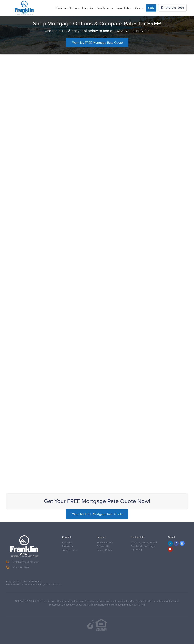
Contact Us (103, 546)
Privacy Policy (104, 550)
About (138, 8)
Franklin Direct (105, 543)
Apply (151, 8)
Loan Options (104, 8)
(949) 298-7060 (172, 8)
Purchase (67, 543)
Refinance (75, 8)
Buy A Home (62, 8)
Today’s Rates (89, 8)
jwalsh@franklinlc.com (23, 562)
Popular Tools (123, 8)
